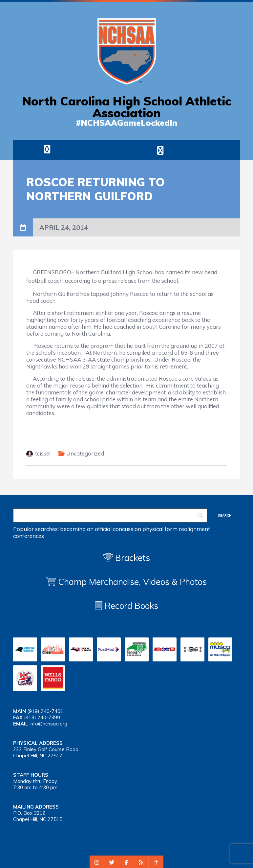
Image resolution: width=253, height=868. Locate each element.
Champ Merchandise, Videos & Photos (132, 582)
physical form (160, 529)
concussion (127, 529)
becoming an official (86, 529)
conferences (29, 536)
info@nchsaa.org (48, 724)
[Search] (110, 515)
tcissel (43, 453)
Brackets (127, 558)
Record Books (126, 606)
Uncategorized (85, 453)
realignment (194, 529)
